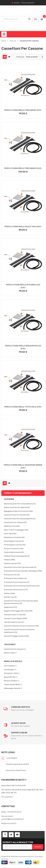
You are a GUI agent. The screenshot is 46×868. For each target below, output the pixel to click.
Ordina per (20, 57)
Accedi (17, 3)
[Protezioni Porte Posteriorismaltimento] (22, 586)
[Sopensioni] (10, 607)
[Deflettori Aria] (12, 526)
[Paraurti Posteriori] (14, 549)
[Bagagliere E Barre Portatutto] (18, 511)
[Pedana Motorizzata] (14, 552)
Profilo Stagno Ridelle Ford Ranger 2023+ (23, 168)
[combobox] (14, 19)
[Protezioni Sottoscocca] (16, 590)
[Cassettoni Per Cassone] (15, 522)
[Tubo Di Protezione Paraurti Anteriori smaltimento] (23, 631)
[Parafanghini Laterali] (15, 545)
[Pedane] (9, 560)
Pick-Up (13, 41)
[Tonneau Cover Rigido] (15, 618)
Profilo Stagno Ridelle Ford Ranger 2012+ (23, 110)
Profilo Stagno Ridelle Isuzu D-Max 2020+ (23, 227)
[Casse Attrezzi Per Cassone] (17, 515)
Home (4, 41)
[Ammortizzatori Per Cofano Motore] (20, 504)
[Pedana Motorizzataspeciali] (17, 556)
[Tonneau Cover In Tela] (15, 615)
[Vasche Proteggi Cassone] (16, 636)
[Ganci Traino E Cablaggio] (16, 530)
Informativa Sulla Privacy (16, 770)
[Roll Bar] (9, 593)
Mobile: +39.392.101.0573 (11, 812)
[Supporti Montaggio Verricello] (18, 611)
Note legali (8, 752)
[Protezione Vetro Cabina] (15, 578)
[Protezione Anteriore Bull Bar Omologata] (23, 571)
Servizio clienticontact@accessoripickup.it (13, 818)
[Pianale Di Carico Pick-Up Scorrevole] (20, 567)
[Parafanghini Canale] (14, 541)
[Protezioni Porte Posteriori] (17, 582)
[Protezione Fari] (12, 575)
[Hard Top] (10, 534)
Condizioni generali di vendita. (18, 764)
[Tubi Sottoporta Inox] (14, 622)
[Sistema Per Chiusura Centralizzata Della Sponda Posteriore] (23, 602)
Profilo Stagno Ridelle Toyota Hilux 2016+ (23, 407)
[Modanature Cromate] (14, 537)
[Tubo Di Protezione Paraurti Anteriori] (21, 626)
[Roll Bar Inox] (10, 597)
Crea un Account (28, 3)
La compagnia (11, 758)
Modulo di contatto (9, 823)
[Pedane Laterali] (12, 564)
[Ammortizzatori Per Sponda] (17, 507)
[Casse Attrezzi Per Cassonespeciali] (20, 519)
